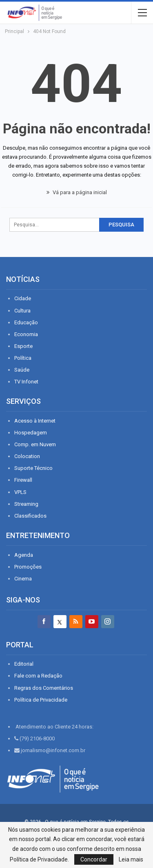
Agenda (24, 555)
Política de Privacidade (41, 700)
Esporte (23, 346)
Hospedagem (31, 433)
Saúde (22, 370)
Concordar (94, 859)
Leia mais (131, 859)
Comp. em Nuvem (35, 444)
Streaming (26, 504)
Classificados (30, 516)
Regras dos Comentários (44, 688)
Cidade (23, 298)
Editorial (24, 664)
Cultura (22, 311)
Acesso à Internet (35, 421)
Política (23, 358)
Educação (26, 322)
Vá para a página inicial (77, 192)
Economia (26, 334)
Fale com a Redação (38, 676)
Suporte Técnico (33, 468)
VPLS (20, 492)
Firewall (23, 480)
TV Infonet (26, 382)
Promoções (28, 567)
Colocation (27, 456)
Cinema (23, 579)
